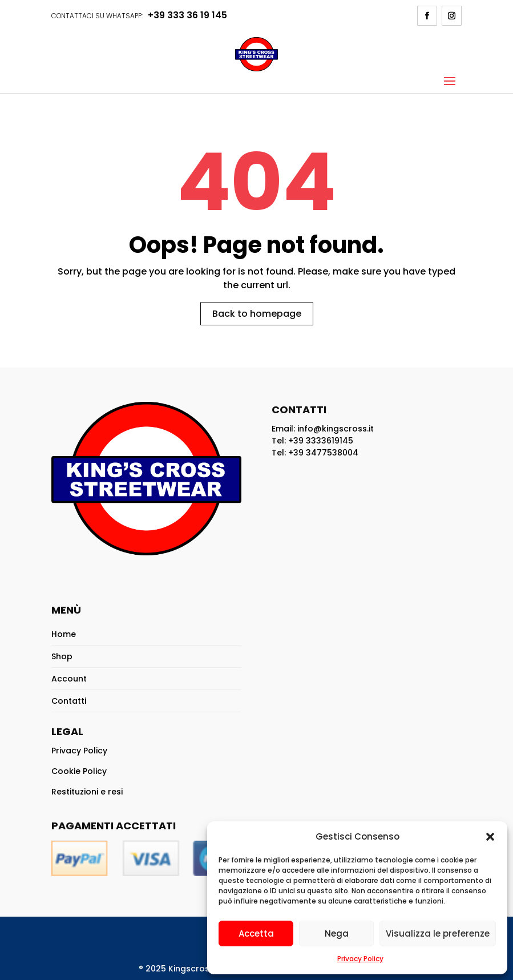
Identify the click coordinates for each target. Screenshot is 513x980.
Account (69, 679)
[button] (490, 837)
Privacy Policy (360, 959)
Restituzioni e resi (87, 792)
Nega (337, 933)
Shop (62, 656)
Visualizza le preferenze (438, 933)
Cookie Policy (79, 771)
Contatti (69, 701)
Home (64, 634)
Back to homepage (257, 314)
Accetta (256, 933)
